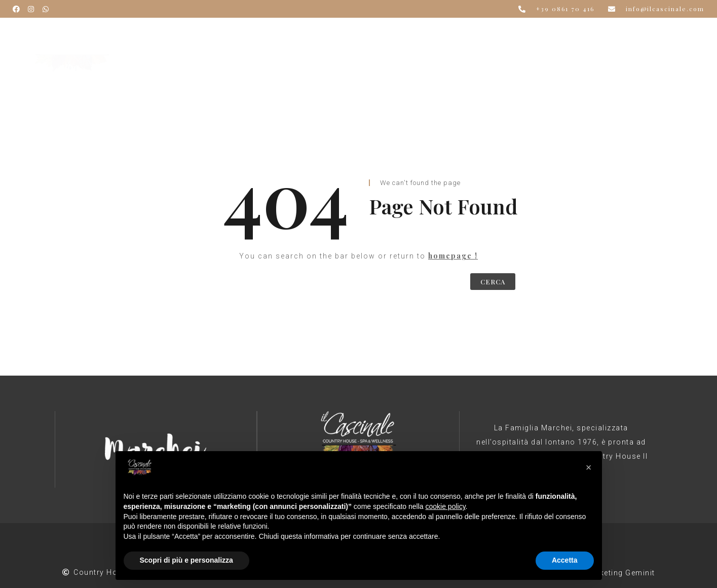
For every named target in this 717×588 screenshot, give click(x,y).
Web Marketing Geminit (611, 573)
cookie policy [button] (445, 506)
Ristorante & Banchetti (308, 39)
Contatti (171, 54)
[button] (589, 467)
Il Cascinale (219, 39)
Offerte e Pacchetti (556, 39)
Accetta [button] (565, 560)
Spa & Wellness (404, 39)
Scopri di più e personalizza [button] (186, 560)
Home (166, 39)
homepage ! (453, 256)
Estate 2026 (476, 39)
